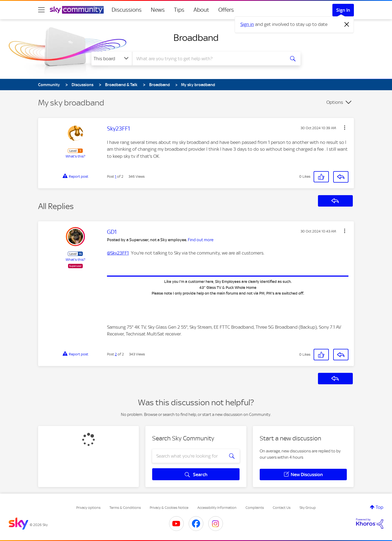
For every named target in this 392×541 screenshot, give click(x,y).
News (158, 10)
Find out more (201, 240)
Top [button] (379, 507)
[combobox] (208, 59)
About (201, 10)
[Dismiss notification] (347, 25)
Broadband (196, 38)
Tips (179, 10)
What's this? (75, 156)
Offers (226, 10)
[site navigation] (41, 10)
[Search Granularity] (112, 59)
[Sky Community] (77, 10)
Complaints (255, 508)
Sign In (343, 10)
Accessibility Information (217, 508)
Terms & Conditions (125, 508)
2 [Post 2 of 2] (116, 354)
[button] (345, 128)
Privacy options (88, 508)
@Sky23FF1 (118, 253)
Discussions (127, 10)
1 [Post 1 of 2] (116, 176)
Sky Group (308, 508)
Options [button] (335, 102)
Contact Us (282, 508)
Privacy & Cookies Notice (169, 508)
